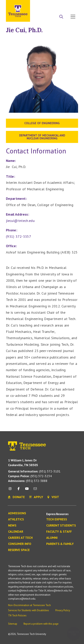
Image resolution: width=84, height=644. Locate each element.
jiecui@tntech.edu (20, 221)
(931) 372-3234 (30, 476)
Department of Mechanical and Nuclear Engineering (42, 137)
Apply (42, 5)
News (12, 526)
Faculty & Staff (59, 532)
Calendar (16, 532)
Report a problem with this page (41, 624)
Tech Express (57, 519)
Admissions (17, 513)
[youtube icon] (27, 490)
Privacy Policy (63, 610)
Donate (57, 5)
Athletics (16, 519)
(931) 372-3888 (28, 481)
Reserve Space (19, 550)
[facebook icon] (18, 490)
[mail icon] (35, 490)
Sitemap (13, 624)
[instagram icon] (11, 490)
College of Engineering (42, 123)
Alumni (52, 538)
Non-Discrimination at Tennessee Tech (29, 605)
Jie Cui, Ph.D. (24, 30)
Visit (72, 5)
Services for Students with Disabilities (29, 610)
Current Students (61, 526)
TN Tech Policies (17, 615)
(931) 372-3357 (18, 236)
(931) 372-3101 (34, 471)
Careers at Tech (20, 538)
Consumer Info (20, 544)
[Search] (61, 17)
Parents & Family (60, 544)
